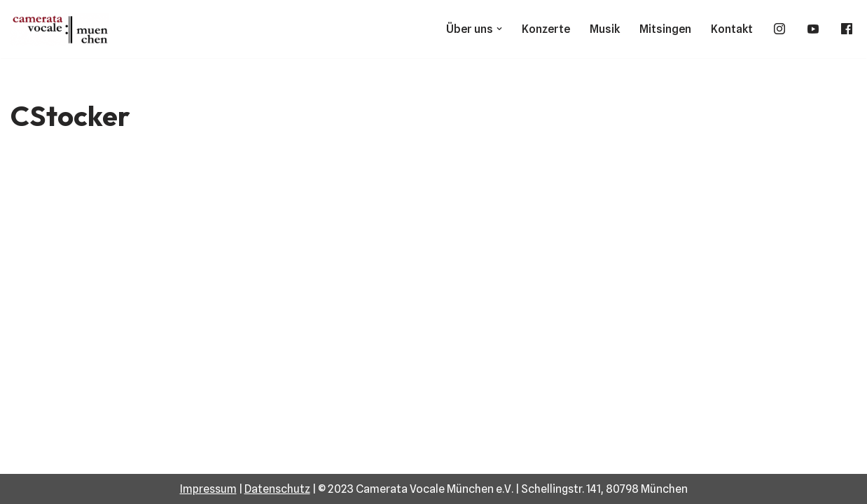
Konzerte (546, 29)
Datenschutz (277, 489)
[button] (499, 29)
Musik (605, 29)
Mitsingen (665, 29)
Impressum (208, 489)
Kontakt (732, 29)
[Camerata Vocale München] (63, 29)
